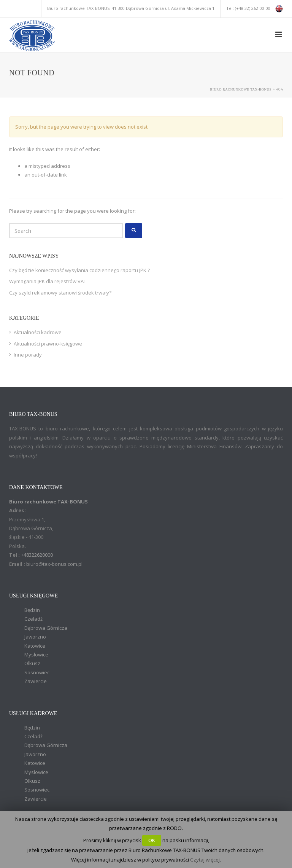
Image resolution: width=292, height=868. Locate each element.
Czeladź (33, 619)
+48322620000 (37, 555)
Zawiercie (36, 681)
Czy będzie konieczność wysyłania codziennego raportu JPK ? (79, 270)
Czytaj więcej (205, 860)
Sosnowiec (37, 672)
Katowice (35, 646)
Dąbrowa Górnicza (46, 628)
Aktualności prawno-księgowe (48, 344)
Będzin (32, 610)
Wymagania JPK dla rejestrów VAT (48, 281)
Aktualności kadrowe (38, 332)
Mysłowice (36, 655)
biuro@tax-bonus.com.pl (54, 564)
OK (152, 840)
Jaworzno (35, 637)
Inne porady (28, 355)
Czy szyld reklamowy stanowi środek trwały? (60, 293)
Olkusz (32, 663)
